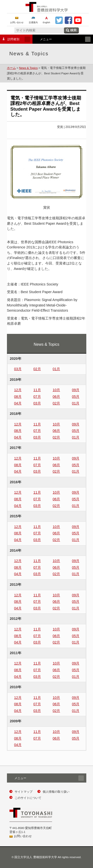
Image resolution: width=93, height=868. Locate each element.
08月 (18, 397)
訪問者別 (15, 39)
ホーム (11, 68)
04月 (18, 403)
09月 (76, 390)
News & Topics (28, 68)
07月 (37, 397)
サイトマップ (24, 792)
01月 (56, 369)
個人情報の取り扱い (56, 792)
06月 (56, 397)
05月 (76, 397)
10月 (56, 390)
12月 (18, 390)
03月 (18, 369)
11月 (37, 390)
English (47, 22)
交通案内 (33, 22)
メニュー (62, 39)
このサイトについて (28, 798)
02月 (37, 369)
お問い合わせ (17, 22)
